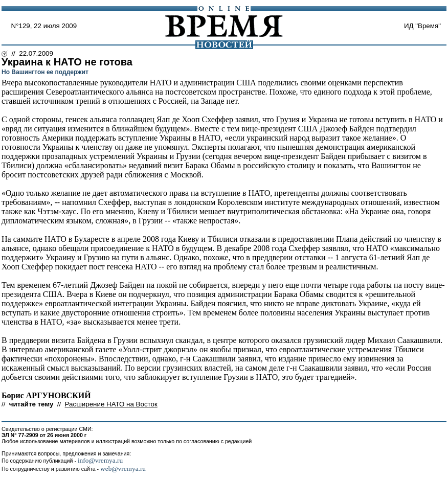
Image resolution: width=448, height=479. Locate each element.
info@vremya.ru (100, 460)
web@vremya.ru (123, 469)
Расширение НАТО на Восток (111, 404)
